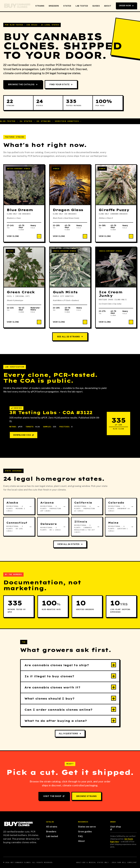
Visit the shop (54, 796)
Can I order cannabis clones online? (58, 710)
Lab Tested (82, 6)
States (67, 6)
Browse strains (87, 796)
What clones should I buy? (50, 699)
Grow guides (85, 832)
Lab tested (52, 836)
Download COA (24, 435)
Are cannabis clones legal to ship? (57, 665)
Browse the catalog (23, 84)
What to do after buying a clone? (56, 721)
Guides (96, 6)
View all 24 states (70, 544)
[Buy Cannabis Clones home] (17, 6)
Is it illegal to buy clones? (49, 676)
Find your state (61, 84)
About (108, 6)
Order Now (126, 6)
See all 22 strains (70, 337)
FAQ (80, 836)
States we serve (87, 827)
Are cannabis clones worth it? (52, 687)
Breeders (54, 6)
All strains (52, 827)
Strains (40, 6)
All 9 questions (70, 734)
